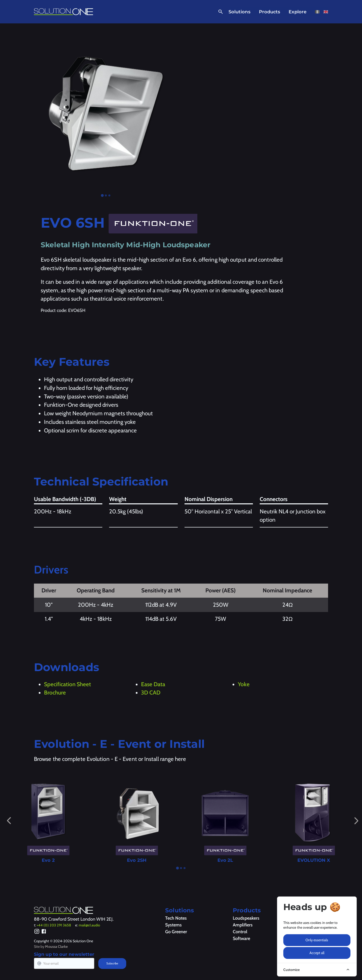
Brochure (55, 692)
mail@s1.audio (89, 925)
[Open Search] (220, 12)
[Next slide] (356, 821)
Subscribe (112, 963)
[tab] (102, 195)
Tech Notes (176, 918)
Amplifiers (243, 925)
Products (270, 12)
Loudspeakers (246, 918)
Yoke (244, 684)
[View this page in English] (326, 12)
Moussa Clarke (56, 947)
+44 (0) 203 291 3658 (54, 925)
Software (241, 938)
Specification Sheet (67, 684)
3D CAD (151, 692)
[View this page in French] (317, 12)
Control (240, 932)
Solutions (239, 12)
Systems (173, 925)
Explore (298, 12)
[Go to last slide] (9, 821)
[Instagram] (37, 932)
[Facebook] (44, 932)
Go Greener (176, 932)
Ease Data (153, 684)
